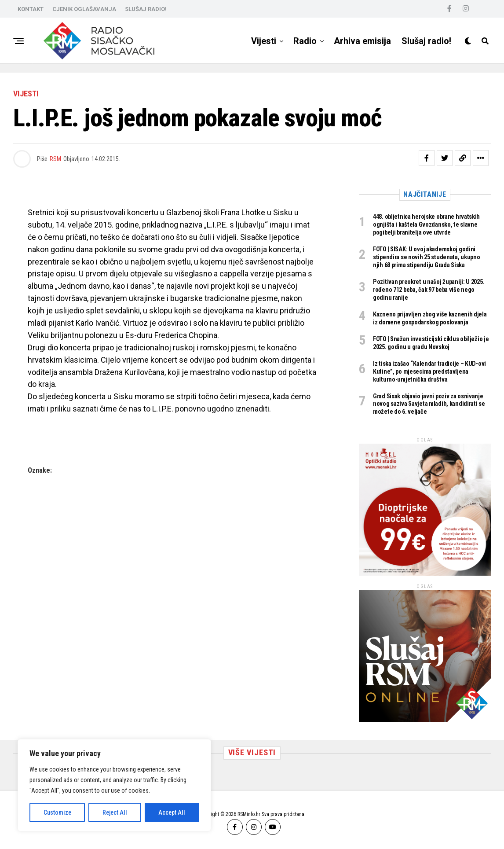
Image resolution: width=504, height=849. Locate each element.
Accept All (172, 812)
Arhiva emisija (362, 41)
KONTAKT (31, 9)
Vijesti (264, 41)
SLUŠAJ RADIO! (146, 9)
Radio (305, 41)
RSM (55, 159)
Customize (57, 812)
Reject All (115, 812)
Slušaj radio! (426, 41)
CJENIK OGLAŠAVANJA (84, 9)
